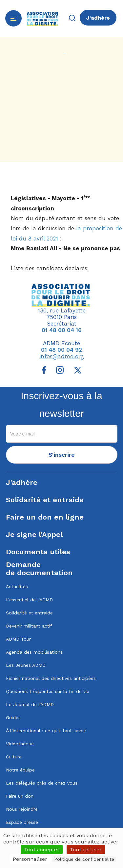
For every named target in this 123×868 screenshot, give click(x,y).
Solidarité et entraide (45, 500)
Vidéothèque (20, 744)
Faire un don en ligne (45, 517)
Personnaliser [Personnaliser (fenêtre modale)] (30, 859)
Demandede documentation (39, 569)
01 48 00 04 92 (61, 350)
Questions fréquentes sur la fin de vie (48, 691)
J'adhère (98, 18)
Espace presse (22, 822)
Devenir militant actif (29, 626)
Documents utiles (38, 552)
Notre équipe (20, 770)
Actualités (17, 587)
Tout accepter (42, 850)
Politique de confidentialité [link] (84, 859)
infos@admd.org (62, 356)
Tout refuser (86, 850)
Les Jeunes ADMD (26, 665)
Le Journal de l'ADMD (30, 704)
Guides (13, 717)
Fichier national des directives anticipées (51, 678)
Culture (14, 757)
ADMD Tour (18, 639)
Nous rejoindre (22, 809)
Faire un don (20, 796)
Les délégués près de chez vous (42, 783)
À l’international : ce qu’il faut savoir (46, 731)
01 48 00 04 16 (62, 330)
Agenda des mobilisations (34, 652)
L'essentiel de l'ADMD (29, 600)
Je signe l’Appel (34, 534)
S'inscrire (62, 455)
